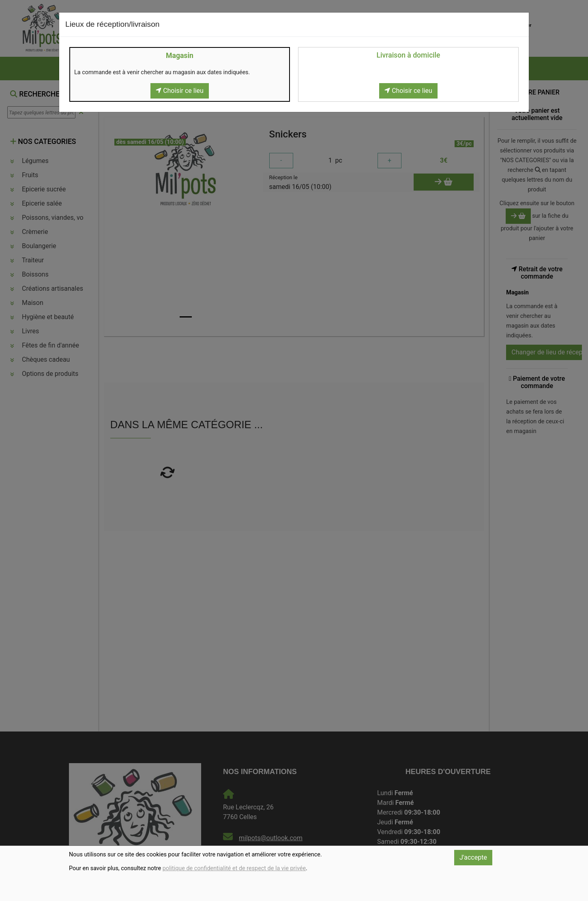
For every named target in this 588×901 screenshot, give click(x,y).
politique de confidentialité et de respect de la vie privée (234, 868)
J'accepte (473, 857)
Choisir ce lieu (180, 91)
